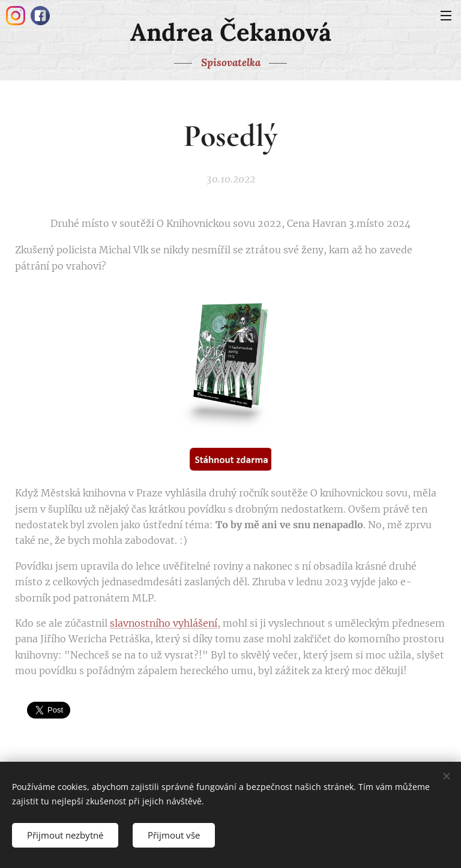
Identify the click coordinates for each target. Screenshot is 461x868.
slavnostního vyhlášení (164, 623)
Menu (446, 16)
